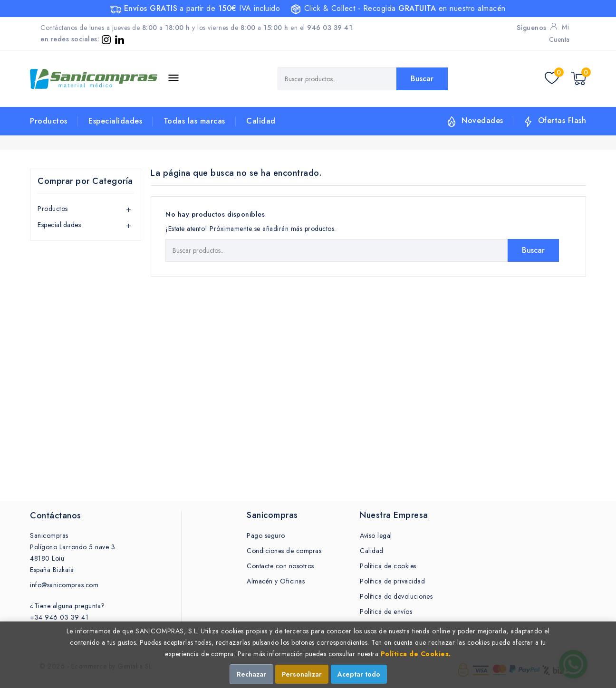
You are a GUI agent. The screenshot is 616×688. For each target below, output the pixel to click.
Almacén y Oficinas (276, 581)
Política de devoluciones (396, 596)
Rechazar (251, 674)
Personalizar (302, 674)
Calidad (261, 121)
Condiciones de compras (284, 551)
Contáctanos (56, 516)
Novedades (482, 120)
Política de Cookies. (416, 654)
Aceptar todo (359, 674)
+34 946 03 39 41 (59, 617)
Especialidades (115, 121)
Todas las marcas (194, 121)
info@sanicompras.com (64, 585)
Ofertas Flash (562, 120)
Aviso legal (376, 535)
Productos (49, 121)
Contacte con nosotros (280, 566)
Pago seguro (266, 535)
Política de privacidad (392, 581)
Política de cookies (388, 566)
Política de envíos (386, 612)
